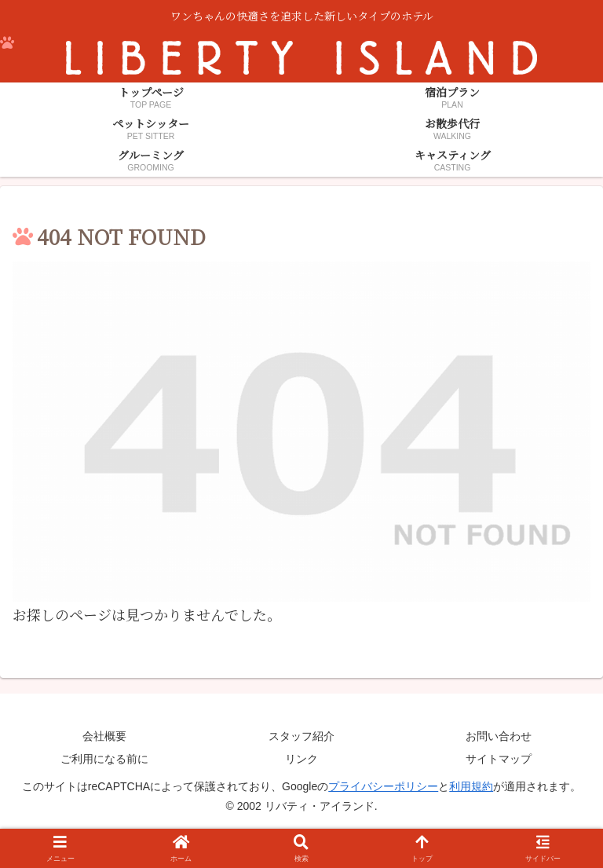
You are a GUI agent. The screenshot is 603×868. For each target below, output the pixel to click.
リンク (301, 759)
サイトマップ (499, 759)
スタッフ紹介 (301, 736)
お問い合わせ (499, 736)
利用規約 (471, 786)
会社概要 (104, 736)
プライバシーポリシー (383, 786)
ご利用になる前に (104, 759)
